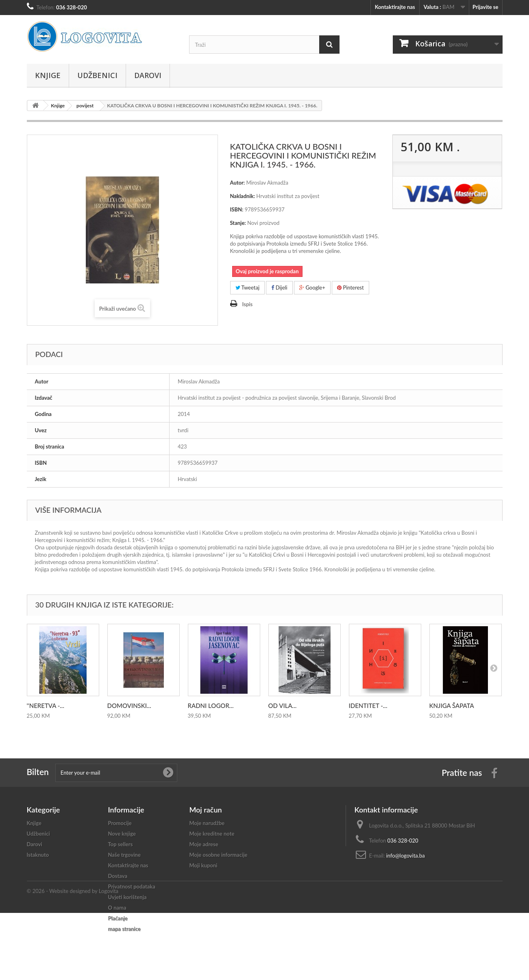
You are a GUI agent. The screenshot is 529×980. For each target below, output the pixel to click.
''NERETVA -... (46, 706)
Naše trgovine (124, 855)
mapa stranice (124, 929)
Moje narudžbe (207, 823)
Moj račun (206, 810)
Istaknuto (38, 855)
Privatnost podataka (132, 886)
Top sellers (121, 844)
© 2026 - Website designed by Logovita (73, 958)
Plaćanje (118, 918)
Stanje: (238, 223)
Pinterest (350, 287)
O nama (117, 908)
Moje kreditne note (212, 834)
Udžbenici (97, 75)
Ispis (248, 304)
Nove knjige (122, 834)
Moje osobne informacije (219, 855)
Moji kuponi (204, 865)
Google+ (312, 287)
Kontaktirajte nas (395, 7)
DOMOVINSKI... (129, 706)
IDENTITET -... (368, 706)
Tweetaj (248, 287)
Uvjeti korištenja (127, 897)
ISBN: (237, 209)
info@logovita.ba (406, 856)
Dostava (118, 876)
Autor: (238, 183)
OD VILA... (283, 706)
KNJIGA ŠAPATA (452, 706)
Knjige (48, 75)
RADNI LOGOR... (211, 706)
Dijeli (279, 287)
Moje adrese (204, 844)
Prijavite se (485, 7)
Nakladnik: (243, 196)
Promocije (120, 823)
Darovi (148, 75)
